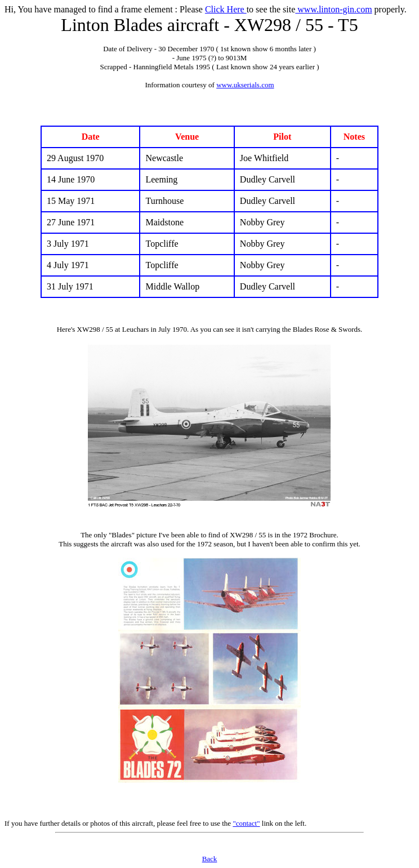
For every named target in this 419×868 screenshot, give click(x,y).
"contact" (246, 823)
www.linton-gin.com (333, 9)
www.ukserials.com (245, 85)
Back (210, 859)
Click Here (226, 9)
